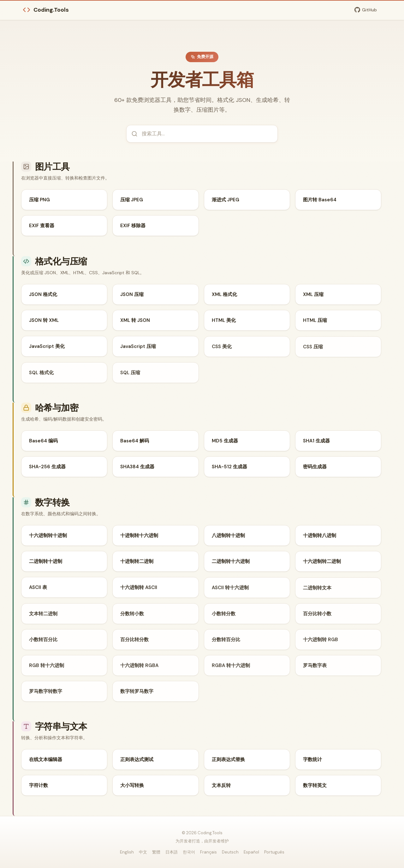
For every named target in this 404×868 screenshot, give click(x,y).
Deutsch (230, 852)
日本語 (172, 852)
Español (251, 852)
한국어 (189, 852)
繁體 (156, 852)
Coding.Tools (46, 10)
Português (274, 852)
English (127, 852)
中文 (143, 852)
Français (208, 852)
